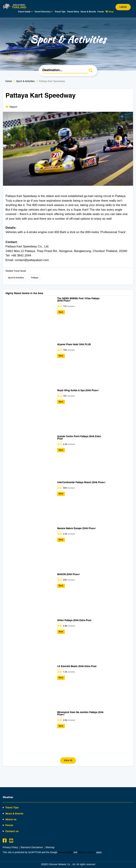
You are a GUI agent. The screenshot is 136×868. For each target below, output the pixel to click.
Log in (123, 7)
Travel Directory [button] (44, 12)
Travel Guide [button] (25, 12)
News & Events (88, 12)
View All (68, 760)
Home (9, 81)
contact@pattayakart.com (32, 260)
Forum (101, 12)
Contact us (12, 831)
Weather (8, 797)
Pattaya (35, 278)
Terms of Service (87, 853)
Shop (109, 12)
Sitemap (50, 848)
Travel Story (73, 12)
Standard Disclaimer (32, 848)
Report (11, 107)
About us (11, 820)
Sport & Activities (25, 81)
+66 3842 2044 (21, 255)
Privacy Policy (10, 848)
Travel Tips (60, 12)
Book (61, 312)
